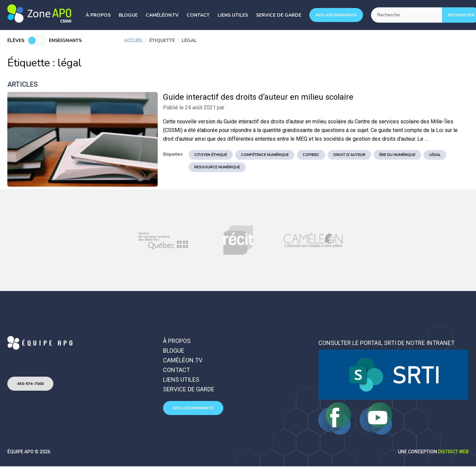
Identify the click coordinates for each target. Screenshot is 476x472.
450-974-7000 (30, 384)
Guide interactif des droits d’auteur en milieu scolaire (258, 97)
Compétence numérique (265, 155)
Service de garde (279, 15)
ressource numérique (217, 167)
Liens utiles (233, 15)
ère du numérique (397, 155)
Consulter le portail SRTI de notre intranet (386, 343)
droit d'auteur (349, 155)
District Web (453, 452)
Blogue (128, 15)
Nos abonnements (336, 15)
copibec (311, 155)
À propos (98, 15)
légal (435, 155)
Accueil (133, 40)
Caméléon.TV (162, 15)
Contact (198, 15)
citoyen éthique (211, 155)
